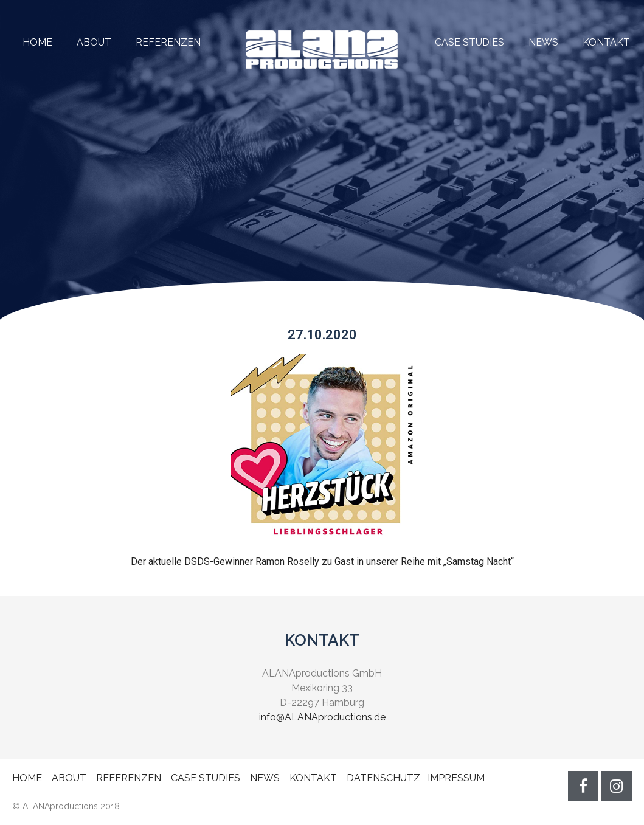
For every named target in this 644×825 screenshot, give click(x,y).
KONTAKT (606, 42)
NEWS (543, 42)
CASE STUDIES (469, 42)
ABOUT (94, 42)
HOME (37, 42)
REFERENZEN (156, 42)
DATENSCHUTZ (383, 778)
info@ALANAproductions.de (322, 717)
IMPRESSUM (456, 778)
